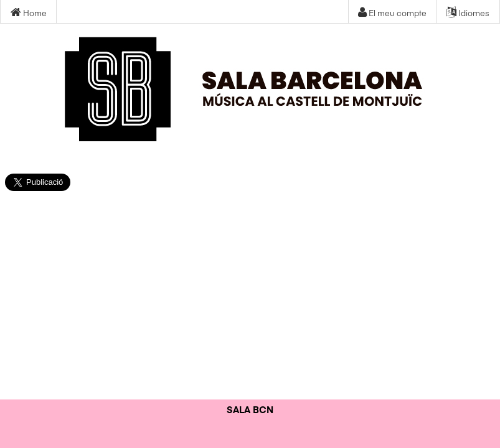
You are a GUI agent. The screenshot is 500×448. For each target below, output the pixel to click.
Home (29, 13)
